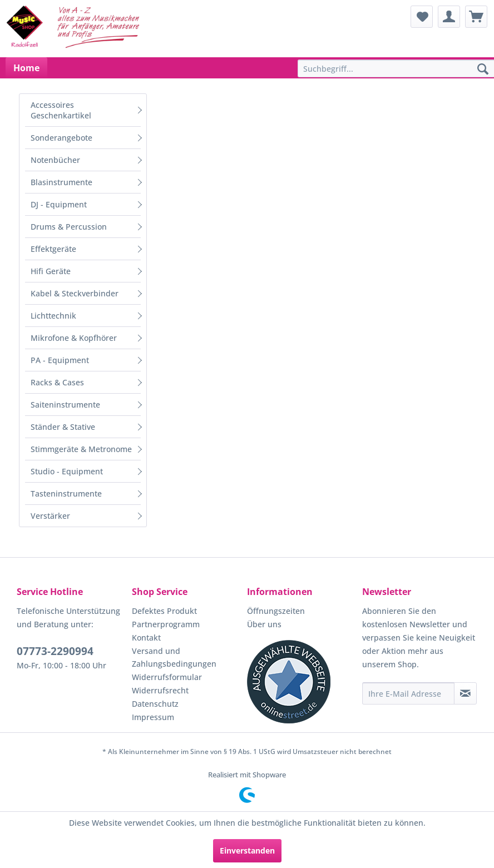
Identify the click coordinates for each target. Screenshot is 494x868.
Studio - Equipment (67, 471)
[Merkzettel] (422, 17)
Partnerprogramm (166, 624)
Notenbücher (55, 160)
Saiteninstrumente (65, 405)
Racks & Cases (57, 382)
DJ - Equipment (59, 204)
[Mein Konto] (449, 17)
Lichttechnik (53, 316)
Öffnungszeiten (276, 611)
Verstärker (50, 516)
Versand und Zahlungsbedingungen (174, 658)
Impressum (153, 717)
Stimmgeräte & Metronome (81, 449)
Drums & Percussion (69, 227)
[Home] (26, 68)
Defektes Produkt (164, 611)
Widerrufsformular (167, 677)
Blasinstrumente (61, 182)
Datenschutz (155, 704)
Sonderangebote (61, 138)
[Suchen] (483, 70)
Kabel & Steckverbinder (75, 293)
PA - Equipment (60, 360)
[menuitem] (422, 17)
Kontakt (146, 638)
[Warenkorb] (476, 17)
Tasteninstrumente (66, 493)
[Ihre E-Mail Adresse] (408, 693)
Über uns (264, 624)
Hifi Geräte (51, 271)
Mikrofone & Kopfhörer (74, 338)
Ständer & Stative (63, 427)
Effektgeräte (53, 249)
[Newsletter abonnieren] (465, 693)
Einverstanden (247, 850)
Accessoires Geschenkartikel (61, 110)
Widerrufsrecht (160, 690)
